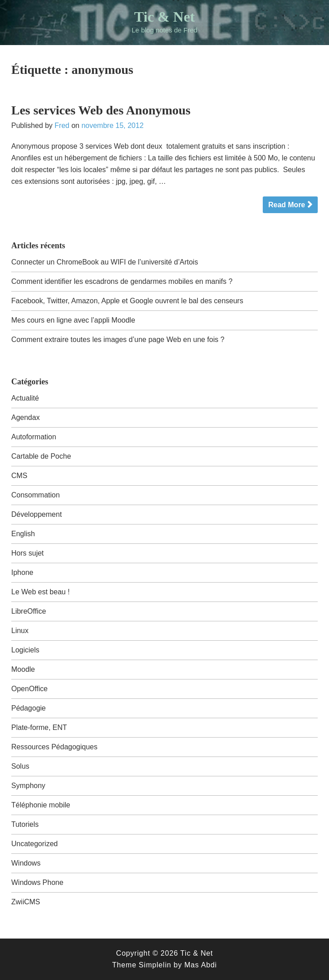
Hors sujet (27, 553)
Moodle (23, 669)
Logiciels (25, 650)
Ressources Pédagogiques (54, 747)
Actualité (25, 398)
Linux (20, 631)
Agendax (25, 417)
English (23, 534)
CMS (19, 476)
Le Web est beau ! (41, 592)
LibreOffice (29, 611)
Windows (26, 863)
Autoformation (34, 437)
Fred (62, 125)
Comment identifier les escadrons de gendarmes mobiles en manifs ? (122, 281)
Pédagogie (29, 708)
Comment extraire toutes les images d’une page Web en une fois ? (118, 340)
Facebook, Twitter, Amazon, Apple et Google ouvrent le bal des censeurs (127, 301)
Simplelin (155, 965)
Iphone (22, 572)
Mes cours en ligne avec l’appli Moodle (73, 320)
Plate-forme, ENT (39, 727)
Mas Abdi (201, 965)
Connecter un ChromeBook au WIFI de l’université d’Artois (105, 262)
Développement (37, 514)
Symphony (28, 786)
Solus (20, 766)
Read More (287, 205)
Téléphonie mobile (41, 805)
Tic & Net (164, 17)
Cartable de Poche (41, 456)
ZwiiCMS (26, 902)
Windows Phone (37, 882)
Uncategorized (34, 844)
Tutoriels (25, 824)
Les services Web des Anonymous (101, 110)
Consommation (36, 495)
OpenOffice (30, 689)
